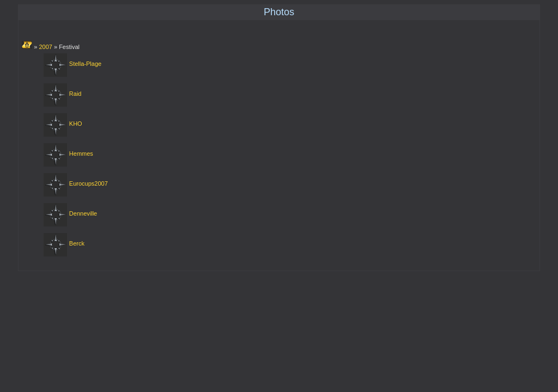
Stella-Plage (85, 64)
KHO (76, 124)
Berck (77, 243)
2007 (45, 47)
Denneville (83, 213)
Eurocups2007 (89, 183)
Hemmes (81, 154)
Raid (75, 94)
